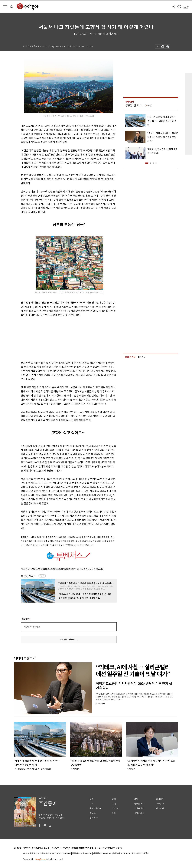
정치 (92, 799)
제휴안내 (55, 848)
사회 (92, 804)
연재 (136, 799)
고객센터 (64, 848)
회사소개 (27, 848)
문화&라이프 (95, 809)
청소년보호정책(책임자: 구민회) (108, 848)
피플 (114, 813)
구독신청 (160, 804)
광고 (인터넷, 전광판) (41, 848)
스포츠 (93, 813)
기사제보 (160, 799)
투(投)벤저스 (29, 576)
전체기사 (94, 818)
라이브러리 (139, 809)
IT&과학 (115, 809)
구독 (43, 576)
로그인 (186, 7)
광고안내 (160, 809)
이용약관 (73, 848)
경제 (114, 799)
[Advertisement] (62, 338)
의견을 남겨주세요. (32, 627)
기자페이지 (139, 813)
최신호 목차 (139, 804)
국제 (114, 804)
